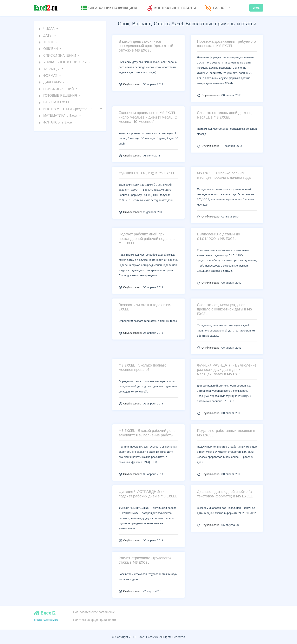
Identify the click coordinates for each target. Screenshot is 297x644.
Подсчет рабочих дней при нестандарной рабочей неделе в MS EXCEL (147, 239)
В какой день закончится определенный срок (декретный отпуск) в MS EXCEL (146, 46)
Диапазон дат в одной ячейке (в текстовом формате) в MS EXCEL (225, 494)
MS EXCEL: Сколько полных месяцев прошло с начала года (224, 175)
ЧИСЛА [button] (46, 29)
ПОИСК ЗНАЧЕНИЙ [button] (56, 89)
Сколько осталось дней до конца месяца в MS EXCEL (225, 115)
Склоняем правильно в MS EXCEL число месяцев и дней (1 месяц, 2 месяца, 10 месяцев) (148, 117)
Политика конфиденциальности (95, 620)
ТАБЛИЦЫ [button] (49, 69)
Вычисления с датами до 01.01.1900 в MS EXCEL (219, 236)
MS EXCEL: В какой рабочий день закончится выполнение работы (147, 433)
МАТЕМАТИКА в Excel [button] (58, 116)
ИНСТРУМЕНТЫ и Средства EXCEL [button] (68, 109)
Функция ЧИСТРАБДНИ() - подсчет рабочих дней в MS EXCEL (148, 494)
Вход (256, 8)
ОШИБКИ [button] (48, 49)
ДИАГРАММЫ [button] (51, 82)
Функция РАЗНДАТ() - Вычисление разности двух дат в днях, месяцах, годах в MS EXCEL (227, 370)
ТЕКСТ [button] (46, 42)
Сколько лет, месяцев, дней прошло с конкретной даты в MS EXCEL (225, 309)
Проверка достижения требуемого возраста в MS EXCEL (226, 44)
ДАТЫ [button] (45, 36)
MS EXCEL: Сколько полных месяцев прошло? (142, 367)
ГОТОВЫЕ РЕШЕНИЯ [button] (58, 96)
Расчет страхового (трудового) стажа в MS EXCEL (145, 560)
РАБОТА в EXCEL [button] (54, 103)
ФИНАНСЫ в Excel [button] (55, 123)
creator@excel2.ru (46, 620)
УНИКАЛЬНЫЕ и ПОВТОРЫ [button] (62, 62)
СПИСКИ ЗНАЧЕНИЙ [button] (57, 56)
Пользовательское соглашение (94, 612)
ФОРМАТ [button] (48, 76)
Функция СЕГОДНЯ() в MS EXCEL (147, 173)
